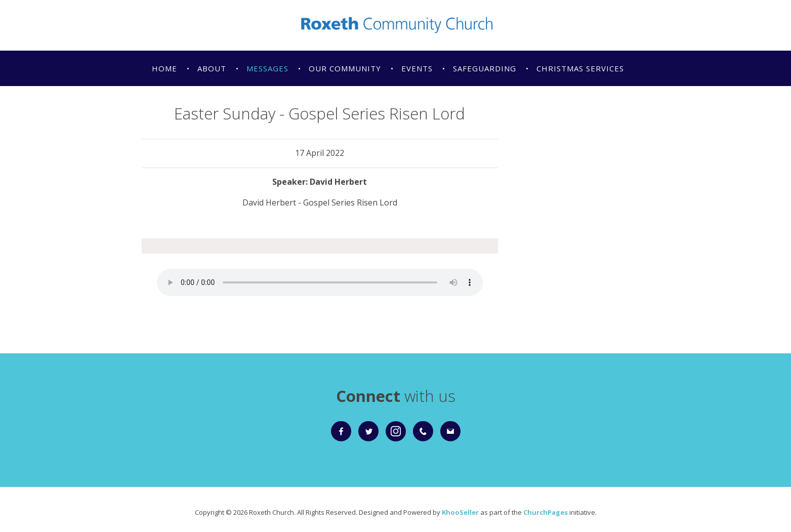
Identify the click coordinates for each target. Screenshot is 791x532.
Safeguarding (485, 68)
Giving (166, 104)
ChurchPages (546, 512)
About (212, 68)
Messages (267, 68)
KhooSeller (460, 512)
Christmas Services (580, 68)
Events (417, 68)
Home (164, 68)
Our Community (345, 68)
